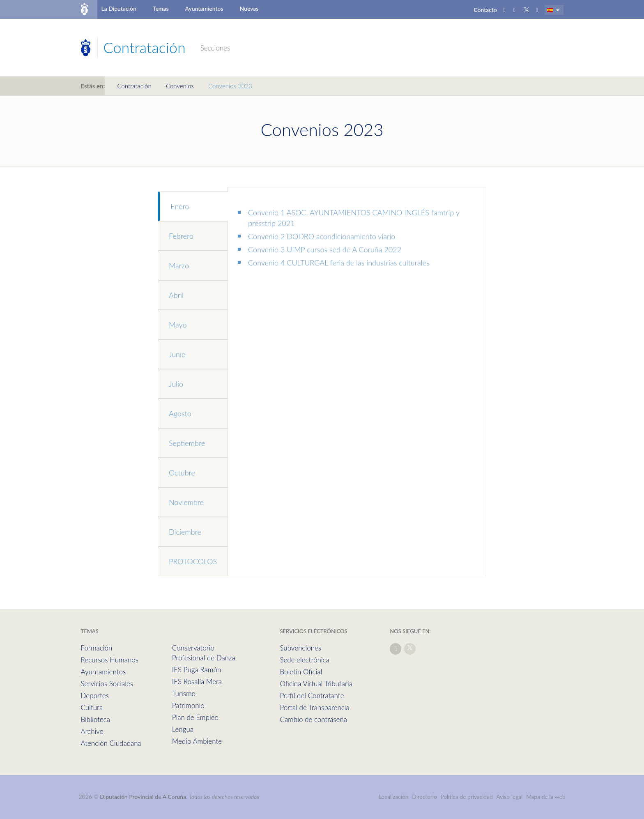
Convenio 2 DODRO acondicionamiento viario (322, 236)
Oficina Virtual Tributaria (316, 684)
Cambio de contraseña (313, 719)
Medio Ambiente (197, 741)
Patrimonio (188, 705)
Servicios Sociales (107, 684)
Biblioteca (95, 719)
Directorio (424, 797)
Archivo (92, 731)
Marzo (179, 265)
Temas (161, 8)
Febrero (181, 236)
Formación (97, 648)
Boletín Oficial (301, 672)
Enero (180, 206)
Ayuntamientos (204, 8)
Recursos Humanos (110, 660)
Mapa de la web (546, 797)
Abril (176, 295)
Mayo (178, 325)
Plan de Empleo (195, 717)
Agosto (180, 413)
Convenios (180, 86)
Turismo (184, 693)
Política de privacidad (468, 797)
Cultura (92, 707)
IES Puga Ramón (197, 670)
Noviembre (186, 502)
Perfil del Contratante (312, 696)
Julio (176, 384)
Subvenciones (300, 648)
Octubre (182, 473)
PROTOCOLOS (193, 561)
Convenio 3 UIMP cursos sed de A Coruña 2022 (325, 249)
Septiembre (187, 443)
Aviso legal (510, 797)
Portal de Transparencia (314, 707)
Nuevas (249, 8)
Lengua (183, 729)
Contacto (485, 10)
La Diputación (118, 8)
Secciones (215, 48)
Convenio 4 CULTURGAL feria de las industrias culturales (339, 263)
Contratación (134, 86)
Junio (177, 354)
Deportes (95, 696)
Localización (393, 797)
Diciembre (185, 532)
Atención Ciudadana (111, 743)
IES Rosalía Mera (197, 682)
